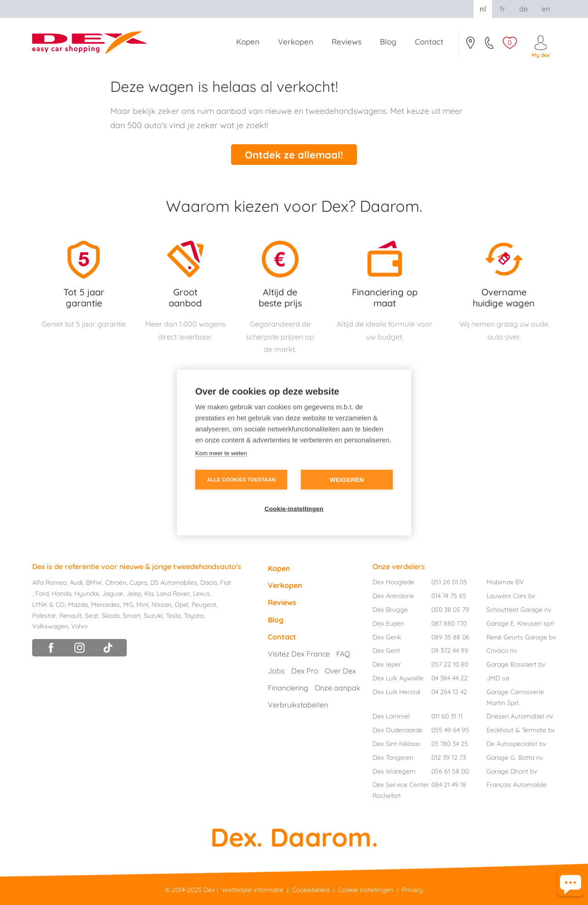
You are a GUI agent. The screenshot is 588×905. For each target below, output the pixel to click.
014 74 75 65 (449, 596)
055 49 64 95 (450, 730)
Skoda (110, 616)
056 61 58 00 (450, 771)
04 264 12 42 (449, 692)
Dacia (209, 583)
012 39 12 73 (449, 758)
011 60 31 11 (447, 716)
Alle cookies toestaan (241, 480)
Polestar (44, 616)
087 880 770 (449, 623)
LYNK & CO (48, 605)
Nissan (161, 605)
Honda (62, 594)
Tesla (173, 616)
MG (128, 605)
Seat (92, 616)
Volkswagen (50, 626)
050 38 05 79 (450, 610)
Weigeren (347, 480)
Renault (71, 616)
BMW (94, 583)
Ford (42, 594)
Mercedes (105, 605)
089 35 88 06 (450, 637)
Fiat (226, 583)
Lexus (201, 594)
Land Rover (173, 594)
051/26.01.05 (490, 45)
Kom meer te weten (221, 453)
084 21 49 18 (449, 785)
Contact (470, 45)
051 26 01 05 (449, 582)
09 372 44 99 (450, 650)
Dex (209, 890)
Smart (132, 616)
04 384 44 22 (449, 678)
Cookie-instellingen (294, 509)
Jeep (134, 594)
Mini (142, 605)
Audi (76, 583)
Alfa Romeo (49, 583)
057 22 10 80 (450, 664)
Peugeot (204, 605)
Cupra (138, 583)
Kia (149, 594)
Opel (181, 605)
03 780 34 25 (450, 744)
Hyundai (87, 594)
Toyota (194, 616)
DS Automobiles (174, 583)
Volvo (79, 626)
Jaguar (113, 594)
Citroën (116, 583)
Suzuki (153, 616)
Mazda (78, 605)
